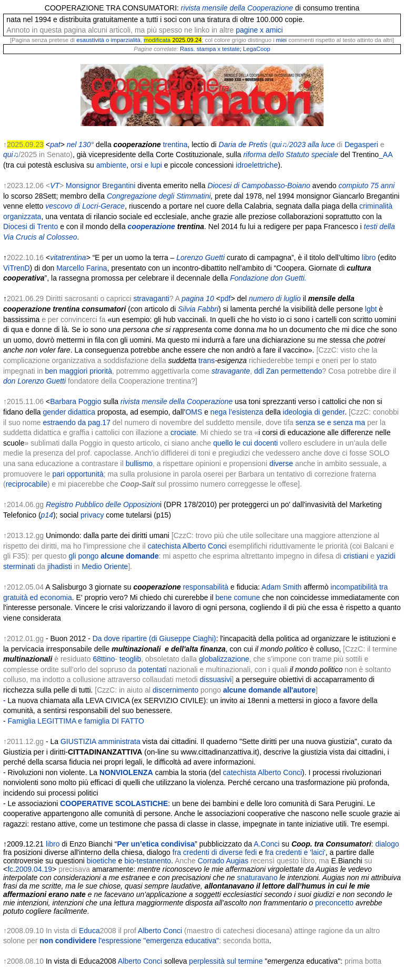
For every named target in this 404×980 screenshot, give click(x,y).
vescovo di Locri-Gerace (85, 206)
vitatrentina (68, 257)
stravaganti (151, 298)
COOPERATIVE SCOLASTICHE (114, 803)
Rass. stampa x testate (210, 49)
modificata (157, 40)
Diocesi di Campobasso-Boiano (259, 185)
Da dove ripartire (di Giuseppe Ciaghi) (154, 638)
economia (56, 597)
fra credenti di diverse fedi (215, 852)
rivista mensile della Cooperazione (176, 401)
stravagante (231, 371)
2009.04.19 (34, 869)
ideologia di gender (314, 412)
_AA (386, 154)
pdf (225, 298)
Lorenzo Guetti (200, 257)
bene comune (238, 597)
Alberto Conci (160, 931)
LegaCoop (257, 49)
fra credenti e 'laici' (295, 852)
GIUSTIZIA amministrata (100, 741)
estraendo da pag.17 (76, 422)
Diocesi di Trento (31, 226)
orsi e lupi (146, 165)
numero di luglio (275, 298)
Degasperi (361, 145)
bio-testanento (148, 861)
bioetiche (102, 861)
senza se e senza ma (330, 422)
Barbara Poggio (75, 401)
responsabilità (206, 587)
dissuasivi (216, 679)
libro (369, 257)
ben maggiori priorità (78, 371)
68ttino (104, 659)
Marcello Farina (82, 268)
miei (282, 40)
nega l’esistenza (237, 412)
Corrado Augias (223, 861)
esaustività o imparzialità (108, 40)
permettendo (302, 371)
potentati (153, 669)
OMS (194, 412)
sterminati (19, 566)
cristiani (356, 556)
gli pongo (114, 556)
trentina (175, 145)
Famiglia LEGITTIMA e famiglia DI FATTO (76, 721)
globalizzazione (224, 659)
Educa (89, 931)
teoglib (130, 659)
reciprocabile (27, 484)
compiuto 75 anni (366, 185)
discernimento (175, 690)
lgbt (371, 309)
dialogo (387, 844)
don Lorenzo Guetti (34, 381)
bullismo (139, 463)
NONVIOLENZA (126, 772)
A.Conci (266, 844)
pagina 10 (198, 298)
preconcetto (334, 903)
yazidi (386, 556)
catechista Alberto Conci (187, 546)
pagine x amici (259, 30)
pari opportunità (78, 474)
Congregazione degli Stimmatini (159, 196)
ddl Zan (266, 371)
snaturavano (257, 878)
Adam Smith (281, 587)
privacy (92, 515)
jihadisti (60, 566)
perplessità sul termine (226, 961)
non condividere (129, 941)
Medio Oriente (105, 566)
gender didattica (69, 412)
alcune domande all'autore (269, 690)
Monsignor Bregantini (100, 185)
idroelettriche (257, 165)
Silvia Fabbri (198, 309)
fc (10, 869)
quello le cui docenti (245, 443)
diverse (281, 463)
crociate (183, 432)
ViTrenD (17, 268)
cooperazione (151, 226)
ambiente (112, 165)
